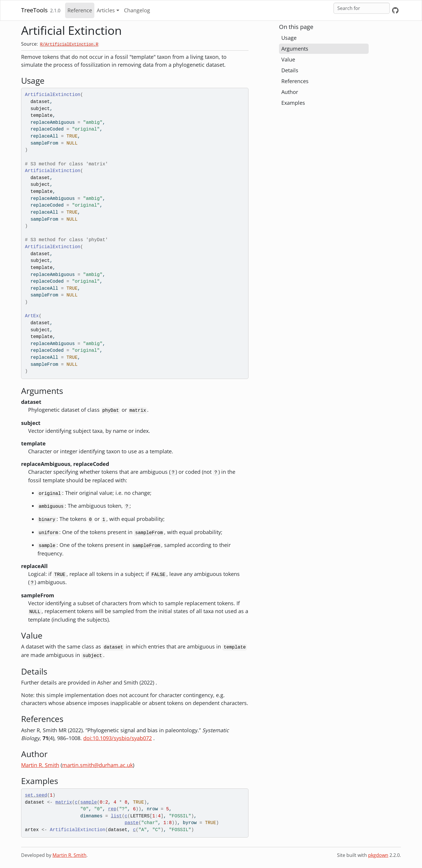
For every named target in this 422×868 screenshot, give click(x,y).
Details (290, 70)
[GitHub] (395, 10)
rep (112, 809)
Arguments (295, 49)
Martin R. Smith (40, 765)
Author (290, 92)
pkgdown (378, 855)
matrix (64, 802)
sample (89, 802)
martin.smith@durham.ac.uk (97, 765)
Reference (80, 10)
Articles (106, 10)
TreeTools (34, 10)
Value (288, 59)
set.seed (36, 795)
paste (131, 823)
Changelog (137, 10)
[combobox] (362, 8)
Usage (289, 38)
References (295, 81)
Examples (293, 103)
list (116, 816)
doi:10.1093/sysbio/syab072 (118, 738)
